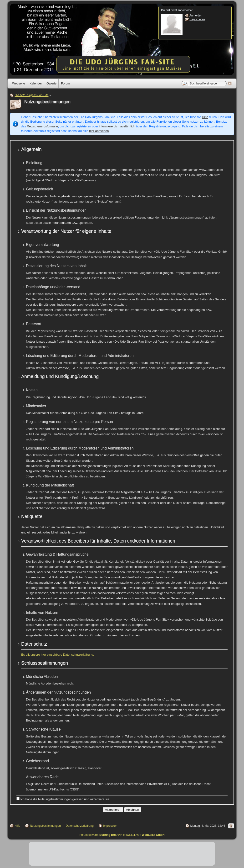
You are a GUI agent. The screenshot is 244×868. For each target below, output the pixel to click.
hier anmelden (99, 131)
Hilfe (205, 117)
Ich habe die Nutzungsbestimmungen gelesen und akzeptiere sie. (63, 799)
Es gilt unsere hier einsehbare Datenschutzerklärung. (58, 655)
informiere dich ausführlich (117, 126)
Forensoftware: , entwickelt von (122, 835)
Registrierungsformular (43, 126)
